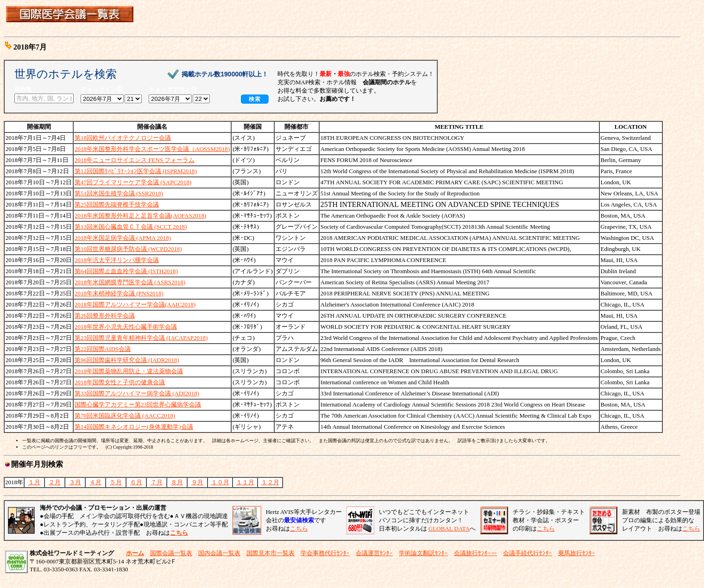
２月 (55, 482)
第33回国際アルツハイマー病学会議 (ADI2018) (137, 393)
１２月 (270, 482)
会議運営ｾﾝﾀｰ (374, 553)
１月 (34, 482)
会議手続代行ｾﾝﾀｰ (528, 553)
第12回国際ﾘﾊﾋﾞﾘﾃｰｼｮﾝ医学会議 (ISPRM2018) (136, 171)
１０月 (220, 482)
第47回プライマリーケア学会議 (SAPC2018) (133, 182)
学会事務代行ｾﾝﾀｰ (325, 553)
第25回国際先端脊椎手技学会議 (117, 204)
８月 (177, 482)
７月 (157, 482)
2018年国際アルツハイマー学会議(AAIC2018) (135, 304)
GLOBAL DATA (449, 529)
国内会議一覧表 (219, 553)
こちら (299, 529)
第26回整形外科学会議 (105, 316)
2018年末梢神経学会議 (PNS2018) (119, 293)
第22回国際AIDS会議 (103, 349)
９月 (197, 482)
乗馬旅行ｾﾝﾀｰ (577, 553)
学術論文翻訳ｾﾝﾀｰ (423, 553)
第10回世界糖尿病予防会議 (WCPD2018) (128, 249)
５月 (116, 482)
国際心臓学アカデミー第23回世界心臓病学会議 (138, 404)
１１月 (245, 482)
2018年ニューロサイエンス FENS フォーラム (135, 160)
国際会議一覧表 (171, 553)
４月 (95, 482)
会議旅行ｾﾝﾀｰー (475, 553)
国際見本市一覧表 (270, 553)
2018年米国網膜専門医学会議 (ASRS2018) (130, 282)
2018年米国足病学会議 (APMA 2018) (123, 238)
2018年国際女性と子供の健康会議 (120, 382)
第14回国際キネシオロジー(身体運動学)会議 (134, 427)
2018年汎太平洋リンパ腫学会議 (117, 260)
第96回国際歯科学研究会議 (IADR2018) (127, 360)
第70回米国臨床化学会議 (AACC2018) (125, 416)
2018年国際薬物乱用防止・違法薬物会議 (129, 371)
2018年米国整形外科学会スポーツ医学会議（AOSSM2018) (152, 149)
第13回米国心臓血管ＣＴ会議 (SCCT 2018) (131, 227)
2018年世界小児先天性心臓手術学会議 (126, 327)
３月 (75, 482)
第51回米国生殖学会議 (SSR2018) (119, 193)
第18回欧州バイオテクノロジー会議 (123, 138)
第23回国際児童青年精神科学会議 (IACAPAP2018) (141, 338)
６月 (136, 482)
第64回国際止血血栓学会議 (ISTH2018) (126, 271)
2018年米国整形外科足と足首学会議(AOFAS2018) (140, 216)
